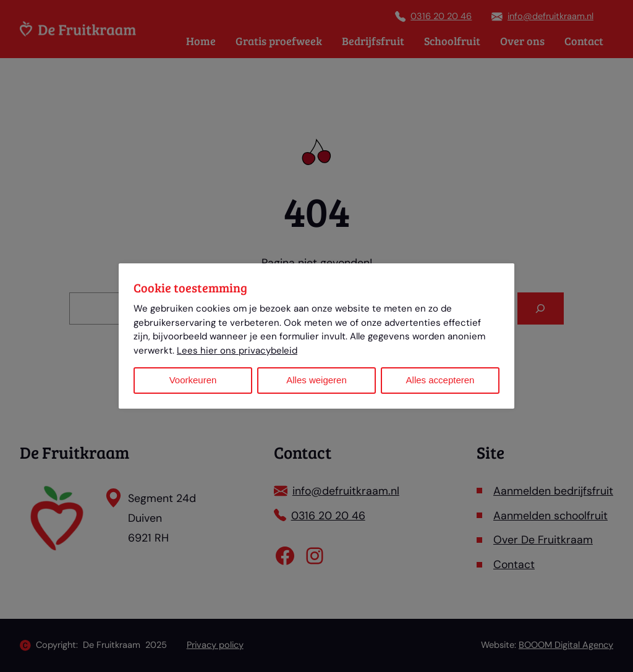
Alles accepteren (440, 380)
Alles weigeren (316, 380)
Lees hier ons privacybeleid (237, 351)
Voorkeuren (193, 380)
